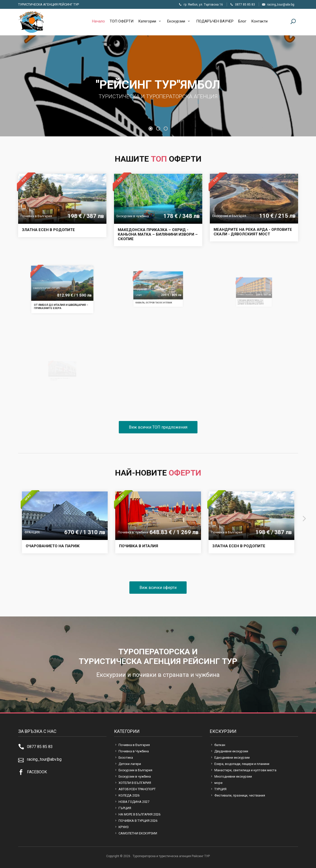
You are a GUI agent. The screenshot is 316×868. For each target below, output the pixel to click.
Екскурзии (179, 21)
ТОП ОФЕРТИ (122, 21)
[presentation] (10, 516)
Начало (98, 21)
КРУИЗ (124, 827)
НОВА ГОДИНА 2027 (134, 802)
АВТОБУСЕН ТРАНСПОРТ (137, 789)
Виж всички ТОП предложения (158, 427)
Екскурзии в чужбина (135, 776)
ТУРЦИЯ (220, 789)
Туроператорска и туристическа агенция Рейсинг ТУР (31, 22)
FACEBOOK (37, 772)
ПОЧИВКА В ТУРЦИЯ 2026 (138, 821)
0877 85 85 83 (40, 747)
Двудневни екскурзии (231, 751)
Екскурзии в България (135, 770)
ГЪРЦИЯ (125, 808)
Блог (242, 21)
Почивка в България (134, 745)
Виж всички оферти (158, 588)
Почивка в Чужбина (134, 751)
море (218, 783)
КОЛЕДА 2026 (129, 795)
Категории (150, 21)
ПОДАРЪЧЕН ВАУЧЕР (215, 21)
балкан (220, 745)
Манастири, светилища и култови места (245, 770)
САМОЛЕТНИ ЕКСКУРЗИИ (138, 833)
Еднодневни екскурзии (232, 758)
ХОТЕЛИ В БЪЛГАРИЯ (135, 783)
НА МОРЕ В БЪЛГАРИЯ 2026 (139, 814)
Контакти (259, 21)
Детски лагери (130, 764)
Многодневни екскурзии (233, 776)
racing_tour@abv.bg (44, 759)
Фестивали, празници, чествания (240, 795)
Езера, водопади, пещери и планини (242, 764)
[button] (151, 129)
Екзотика (126, 758)
